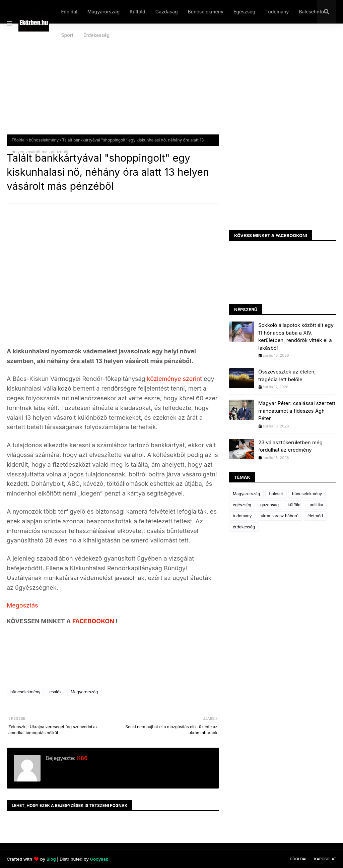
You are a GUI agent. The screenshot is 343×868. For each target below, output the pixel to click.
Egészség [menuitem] (244, 12)
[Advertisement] (171, 84)
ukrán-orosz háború (280, 516)
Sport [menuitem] (67, 35)
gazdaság (269, 505)
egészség (242, 505)
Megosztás (22, 605)
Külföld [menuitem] (138, 12)
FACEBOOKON (94, 621)
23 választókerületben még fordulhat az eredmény (290, 446)
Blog (51, 859)
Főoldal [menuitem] (69, 12)
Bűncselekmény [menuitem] (206, 12)
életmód (315, 516)
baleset (276, 494)
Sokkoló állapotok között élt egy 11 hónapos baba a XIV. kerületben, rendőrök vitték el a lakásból (296, 336)
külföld (294, 505)
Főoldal (19, 140)
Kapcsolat (325, 859)
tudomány (242, 516)
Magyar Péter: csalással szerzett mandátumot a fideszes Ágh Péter (297, 411)
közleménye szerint (175, 379)
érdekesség (244, 527)
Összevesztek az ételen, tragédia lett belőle (287, 375)
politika (316, 505)
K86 (82, 758)
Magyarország (84, 692)
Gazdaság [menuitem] (167, 12)
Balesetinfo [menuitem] (311, 12)
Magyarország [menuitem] (104, 12)
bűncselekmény (44, 140)
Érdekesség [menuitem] (96, 35)
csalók (55, 692)
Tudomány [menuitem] (277, 12)
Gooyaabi (100, 859)
